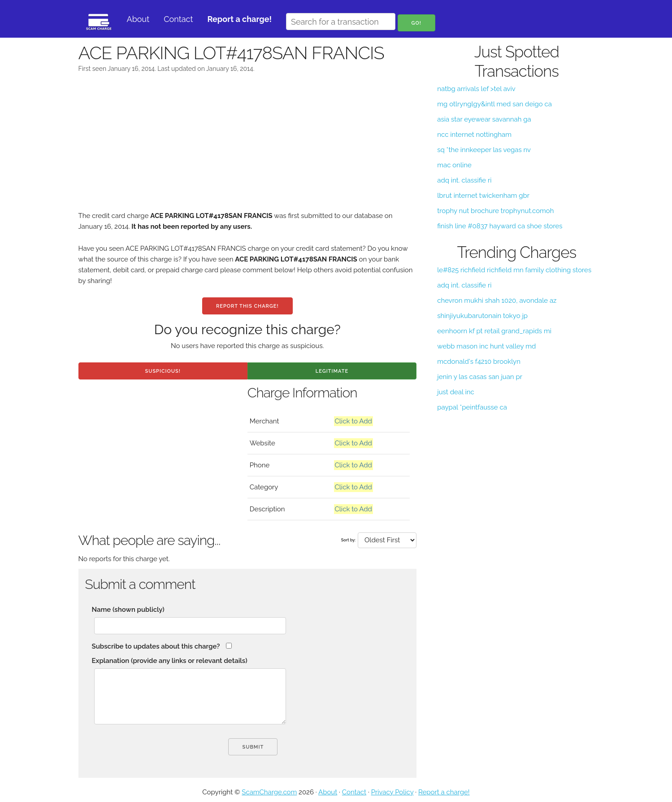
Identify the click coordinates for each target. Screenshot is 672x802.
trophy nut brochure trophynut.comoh (495, 211)
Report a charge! (444, 792)
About (138, 19)
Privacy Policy (392, 792)
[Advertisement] (248, 148)
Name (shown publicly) (128, 610)
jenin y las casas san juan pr (480, 377)
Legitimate (332, 371)
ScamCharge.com (269, 792)
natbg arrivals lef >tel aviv (476, 89)
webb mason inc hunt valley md (486, 346)
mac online (454, 165)
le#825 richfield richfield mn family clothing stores (514, 270)
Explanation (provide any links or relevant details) (170, 661)
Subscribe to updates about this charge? (156, 646)
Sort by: (348, 540)
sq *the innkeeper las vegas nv (484, 150)
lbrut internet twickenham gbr (483, 196)
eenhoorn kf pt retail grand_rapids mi (494, 331)
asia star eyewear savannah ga (484, 119)
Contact (178, 19)
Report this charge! (247, 306)
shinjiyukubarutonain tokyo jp (482, 316)
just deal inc (455, 392)
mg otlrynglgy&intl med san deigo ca (494, 104)
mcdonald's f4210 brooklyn (479, 362)
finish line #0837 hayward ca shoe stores (500, 226)
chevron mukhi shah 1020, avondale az (497, 301)
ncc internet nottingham (474, 135)
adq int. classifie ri (464, 180)
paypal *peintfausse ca (472, 407)
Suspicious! (163, 371)
